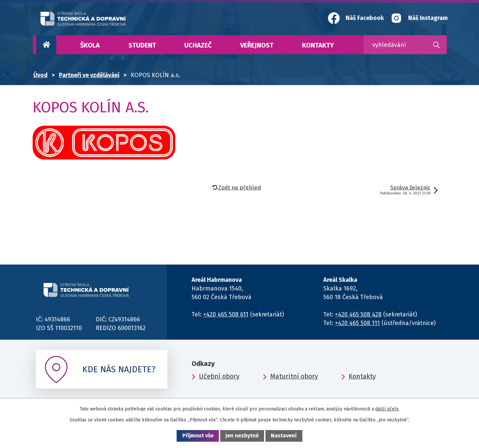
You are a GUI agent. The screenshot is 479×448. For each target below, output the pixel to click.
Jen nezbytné (242, 436)
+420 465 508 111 (357, 323)
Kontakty (318, 45)
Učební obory (219, 376)
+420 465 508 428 (358, 314)
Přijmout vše (198, 436)
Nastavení (284, 436)
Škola (90, 45)
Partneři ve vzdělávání (89, 75)
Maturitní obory (294, 376)
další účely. (387, 409)
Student (142, 45)
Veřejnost (257, 45)
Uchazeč (198, 45)
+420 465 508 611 (226, 314)
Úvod (46, 45)
